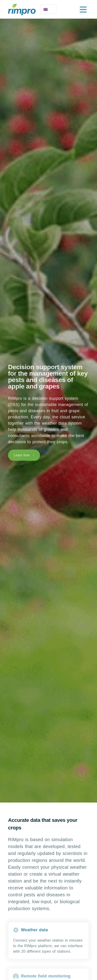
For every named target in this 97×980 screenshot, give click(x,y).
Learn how (22, 456)
